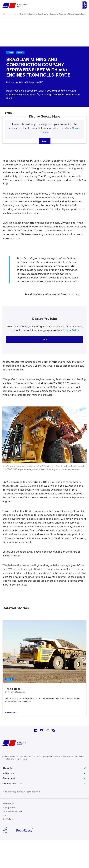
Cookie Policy (71, 330)
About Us (44, 768)
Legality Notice (9, 808)
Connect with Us (44, 784)
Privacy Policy (8, 804)
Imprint (6, 815)
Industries (44, 773)
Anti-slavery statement (12, 812)
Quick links (44, 778)
